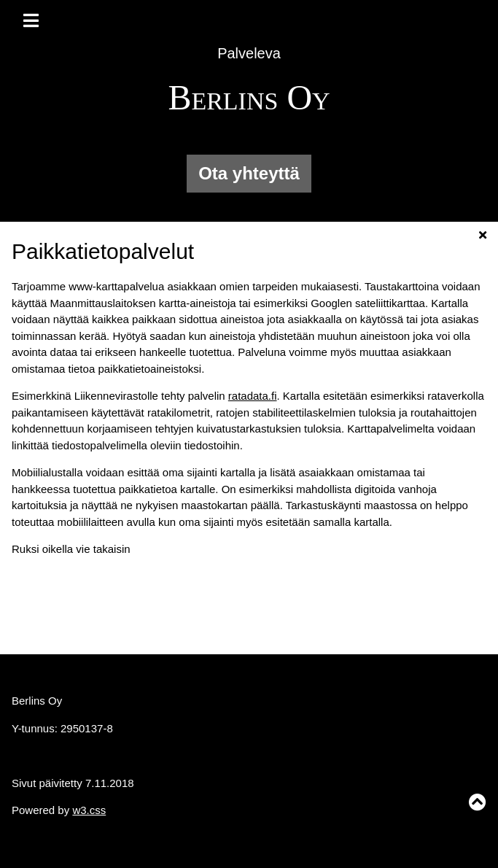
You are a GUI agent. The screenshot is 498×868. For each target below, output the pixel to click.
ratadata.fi (253, 396)
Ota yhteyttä (249, 173)
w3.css (89, 810)
